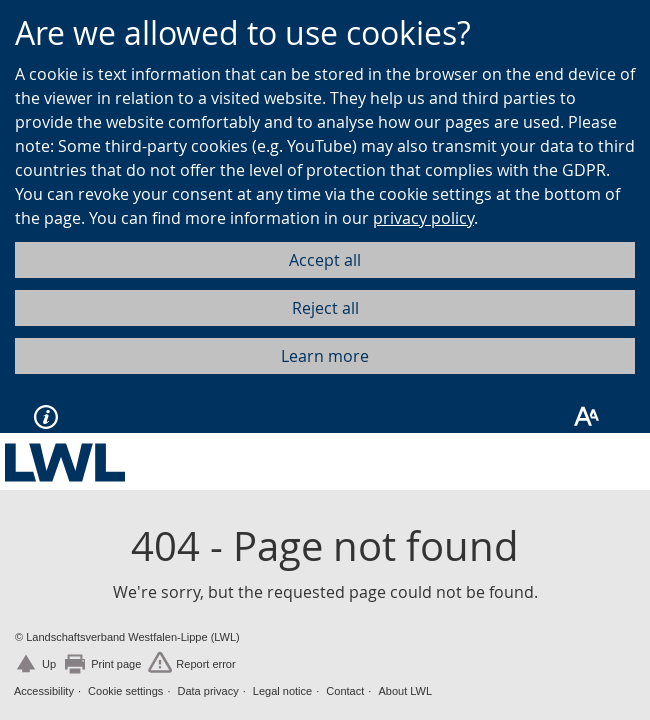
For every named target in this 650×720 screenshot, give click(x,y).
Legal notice (282, 691)
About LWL (405, 691)
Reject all (325, 308)
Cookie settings (125, 691)
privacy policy (423, 218)
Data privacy (208, 691)
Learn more (325, 356)
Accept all (325, 260)
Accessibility (44, 691)
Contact (345, 691)
